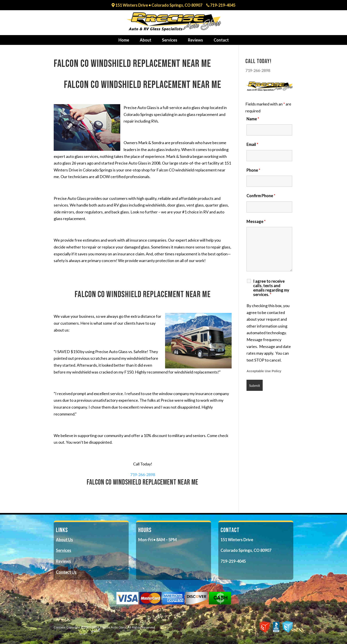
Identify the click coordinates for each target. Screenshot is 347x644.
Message (256, 221)
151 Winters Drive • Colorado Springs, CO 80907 (157, 5)
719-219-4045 (221, 5)
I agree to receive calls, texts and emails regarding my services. (271, 288)
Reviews (195, 40)
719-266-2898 (143, 475)
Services (170, 40)
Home (124, 40)
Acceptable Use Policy (264, 371)
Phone (253, 170)
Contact (221, 40)
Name (253, 119)
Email (252, 144)
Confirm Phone (261, 196)
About (146, 40)
